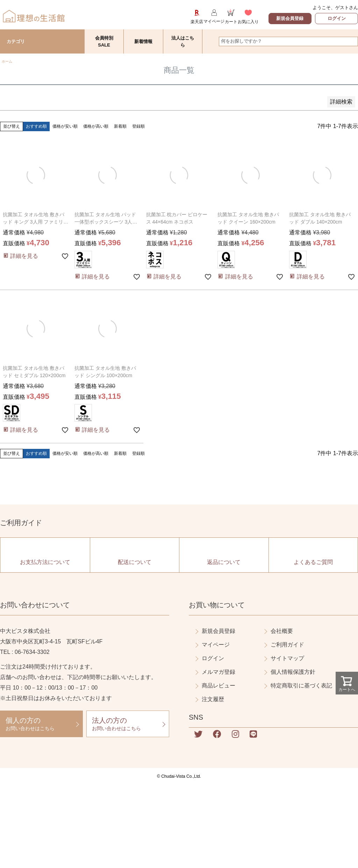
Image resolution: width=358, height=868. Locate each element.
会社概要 (282, 631)
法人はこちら (183, 41)
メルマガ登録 (219, 672)
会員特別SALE (104, 41)
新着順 (120, 126)
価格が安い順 (65, 126)
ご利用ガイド (287, 645)
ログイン (337, 18)
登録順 (138, 126)
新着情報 (143, 41)
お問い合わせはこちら (41, 724)
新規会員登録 (290, 18)
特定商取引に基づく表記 (301, 686)
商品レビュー (219, 686)
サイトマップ (287, 658)
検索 (352, 41)
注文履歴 (213, 699)
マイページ (216, 645)
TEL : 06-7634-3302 (25, 652)
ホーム (7, 61)
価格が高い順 (96, 126)
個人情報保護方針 (293, 672)
